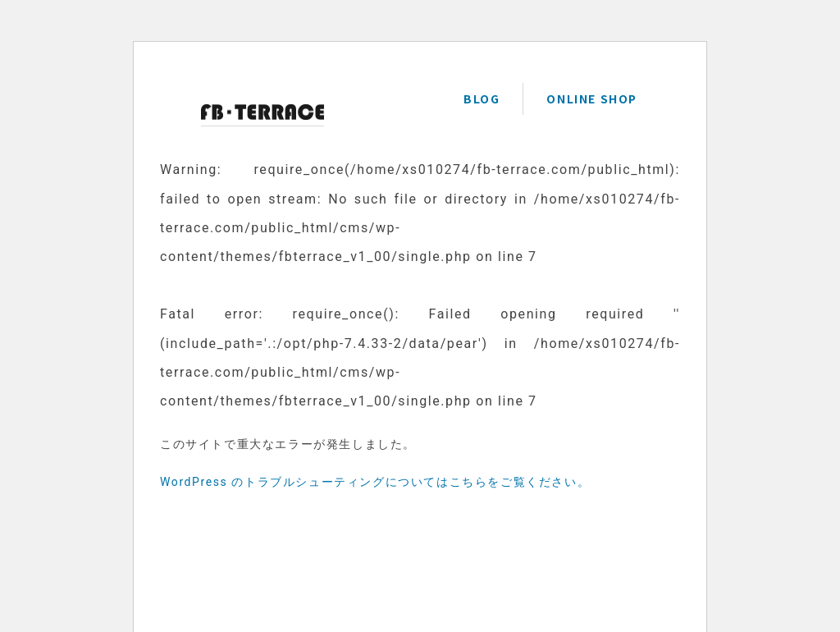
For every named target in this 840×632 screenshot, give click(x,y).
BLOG (482, 98)
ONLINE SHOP (592, 98)
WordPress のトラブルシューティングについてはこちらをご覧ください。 (375, 482)
